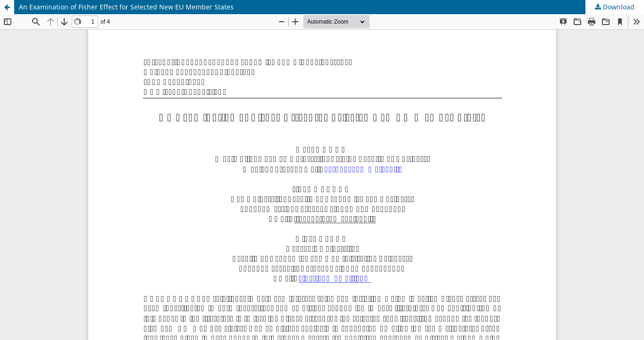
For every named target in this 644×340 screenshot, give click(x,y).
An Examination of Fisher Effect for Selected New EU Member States (126, 7)
